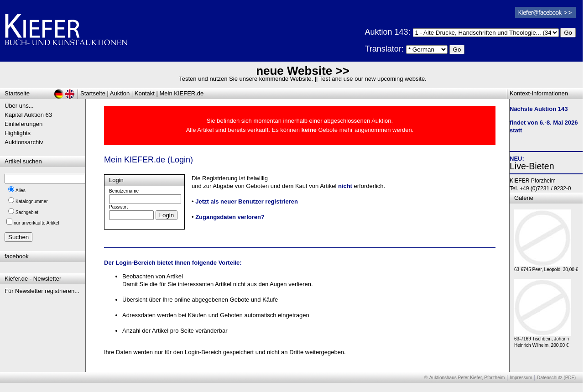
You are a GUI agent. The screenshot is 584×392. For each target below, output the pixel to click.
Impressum (521, 378)
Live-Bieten (532, 166)
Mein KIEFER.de (182, 93)
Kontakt (145, 93)
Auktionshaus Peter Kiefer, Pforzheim (467, 378)
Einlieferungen (23, 124)
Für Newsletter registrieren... (42, 291)
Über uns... (19, 106)
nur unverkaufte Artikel (36, 223)
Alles (21, 191)
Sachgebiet (27, 212)
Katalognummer (32, 201)
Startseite (93, 93)
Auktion (120, 93)
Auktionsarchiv (24, 142)
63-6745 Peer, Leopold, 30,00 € (546, 267)
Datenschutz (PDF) (556, 378)
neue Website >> (303, 71)
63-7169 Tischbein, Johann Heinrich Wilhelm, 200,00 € (543, 340)
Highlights (18, 133)
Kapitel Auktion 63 (28, 115)
